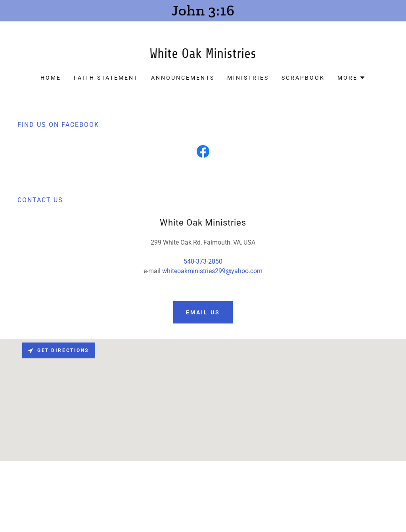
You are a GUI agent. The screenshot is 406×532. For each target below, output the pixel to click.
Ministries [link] (248, 78)
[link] (203, 56)
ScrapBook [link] (303, 78)
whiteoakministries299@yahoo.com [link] (212, 271)
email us (203, 312)
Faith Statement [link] (106, 78)
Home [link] (51, 78)
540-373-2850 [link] (203, 261)
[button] (351, 78)
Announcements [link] (183, 78)
